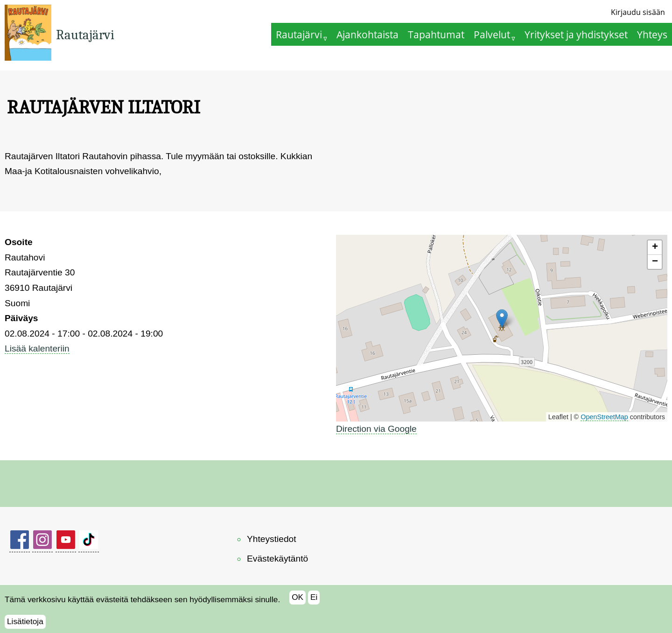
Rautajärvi (85, 35)
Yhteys (652, 34)
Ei (314, 597)
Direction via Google (376, 429)
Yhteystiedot (272, 539)
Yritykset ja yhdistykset (576, 34)
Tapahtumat (436, 34)
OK (297, 597)
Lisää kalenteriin (37, 348)
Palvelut (492, 34)
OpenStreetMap (604, 417)
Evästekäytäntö (277, 559)
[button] (502, 319)
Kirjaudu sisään (638, 12)
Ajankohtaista (367, 34)
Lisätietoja (25, 621)
